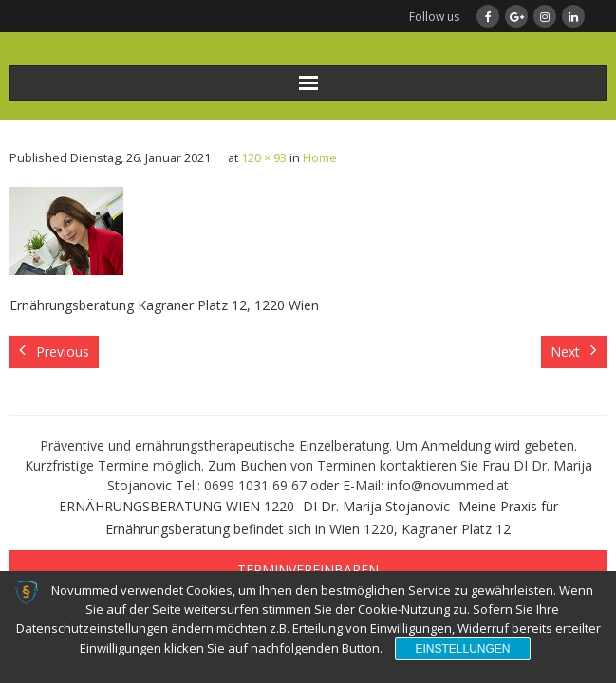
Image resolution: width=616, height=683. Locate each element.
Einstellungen (462, 649)
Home (320, 158)
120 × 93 (264, 158)
